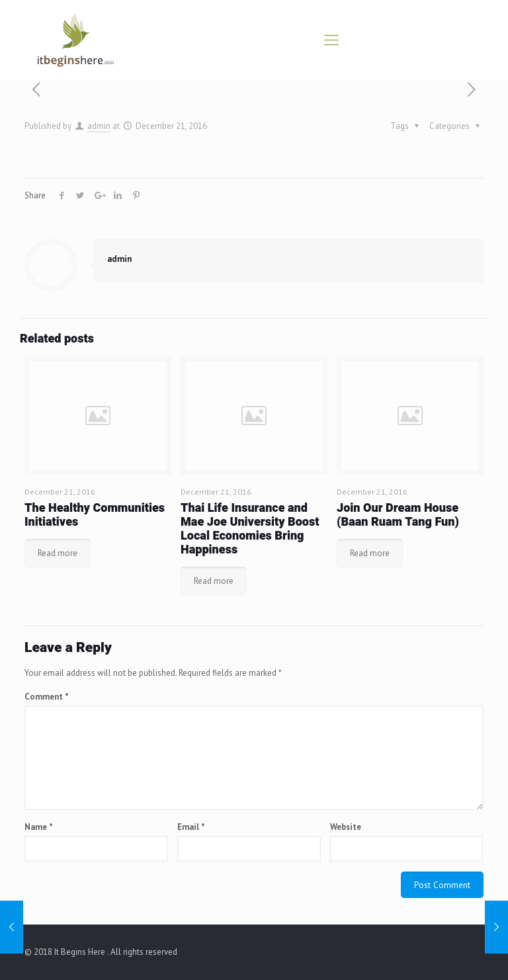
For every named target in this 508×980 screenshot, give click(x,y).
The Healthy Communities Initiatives (95, 515)
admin (99, 126)
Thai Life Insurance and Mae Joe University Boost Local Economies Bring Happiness (250, 529)
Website (346, 827)
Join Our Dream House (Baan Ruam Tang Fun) (398, 515)
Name (39, 827)
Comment (47, 697)
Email (191, 827)
